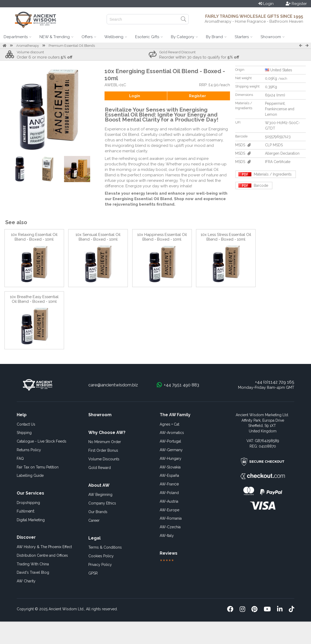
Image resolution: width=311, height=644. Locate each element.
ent (26, 511)
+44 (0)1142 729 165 (275, 382)
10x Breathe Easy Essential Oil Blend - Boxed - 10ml (34, 299)
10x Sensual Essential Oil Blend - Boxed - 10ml (98, 237)
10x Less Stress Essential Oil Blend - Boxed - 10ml (226, 237)
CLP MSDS (274, 145)
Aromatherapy (28, 46)
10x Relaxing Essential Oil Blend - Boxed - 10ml (34, 237)
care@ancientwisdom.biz (113, 385)
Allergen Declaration (282, 153)
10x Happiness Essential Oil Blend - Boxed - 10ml (162, 237)
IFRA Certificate (278, 162)
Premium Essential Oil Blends (72, 46)
